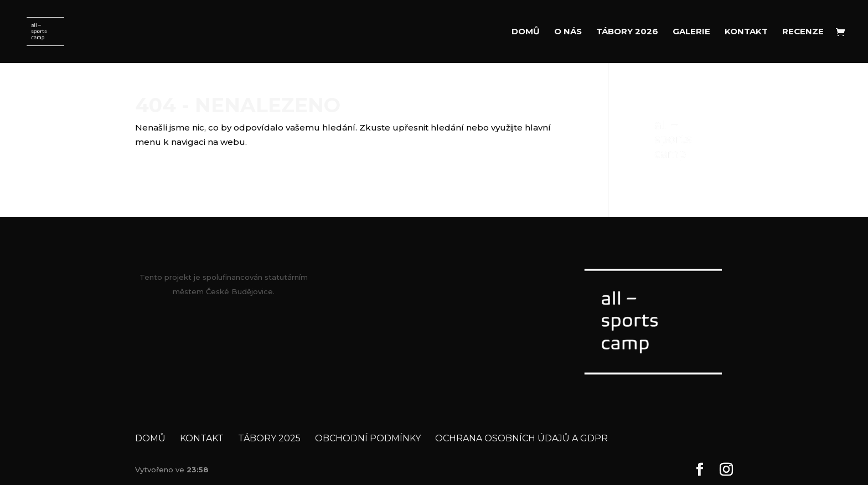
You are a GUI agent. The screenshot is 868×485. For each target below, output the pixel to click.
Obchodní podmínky (368, 438)
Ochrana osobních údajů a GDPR (521, 438)
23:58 (198, 470)
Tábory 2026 (627, 32)
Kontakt (746, 32)
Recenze (803, 32)
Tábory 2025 (269, 438)
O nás (568, 32)
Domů (526, 32)
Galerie (691, 32)
